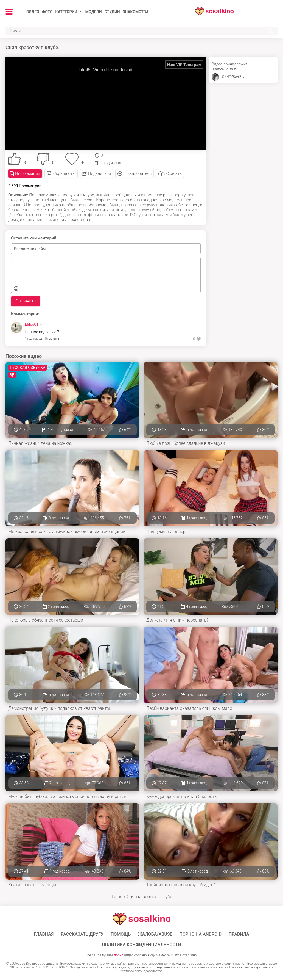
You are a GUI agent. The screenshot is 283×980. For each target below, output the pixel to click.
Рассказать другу (82, 934)
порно (119, 955)
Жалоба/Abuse (155, 934)
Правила (239, 934)
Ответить (52, 339)
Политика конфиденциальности (141, 945)
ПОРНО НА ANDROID (201, 934)
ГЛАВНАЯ (44, 934)
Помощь (121, 934)
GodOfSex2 (232, 77)
